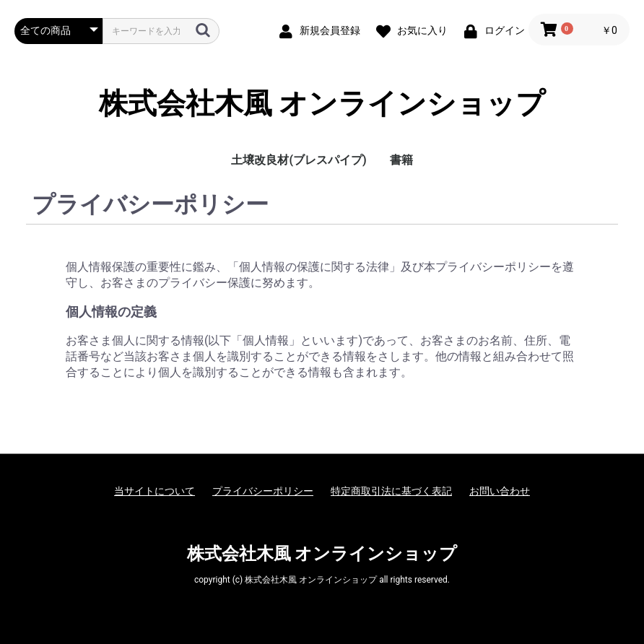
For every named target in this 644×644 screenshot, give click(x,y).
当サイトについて (155, 491)
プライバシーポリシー (263, 491)
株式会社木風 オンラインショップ (322, 104)
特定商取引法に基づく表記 (391, 491)
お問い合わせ (500, 491)
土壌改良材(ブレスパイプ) (299, 160)
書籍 (401, 160)
